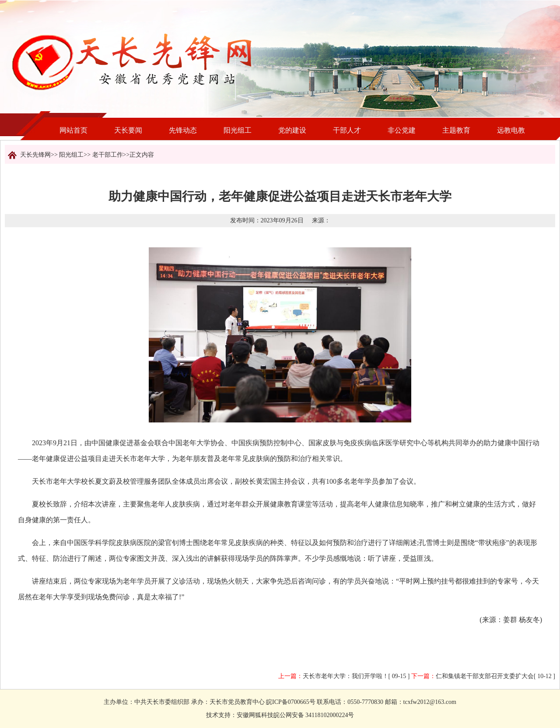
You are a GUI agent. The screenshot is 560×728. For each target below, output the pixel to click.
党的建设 (292, 130)
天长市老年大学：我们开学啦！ (346, 676)
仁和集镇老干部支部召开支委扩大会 (485, 676)
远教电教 (511, 130)
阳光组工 (238, 130)
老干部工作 (108, 155)
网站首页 (73, 130)
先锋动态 (183, 130)
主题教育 (456, 130)
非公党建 (402, 130)
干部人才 (347, 130)
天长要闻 (128, 130)
